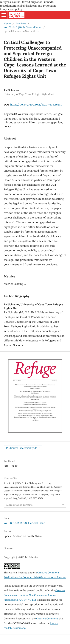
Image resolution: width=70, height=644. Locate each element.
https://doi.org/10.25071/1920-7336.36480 (36, 105)
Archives (21, 24)
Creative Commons (47, 619)
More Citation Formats (19, 505)
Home (7, 24)
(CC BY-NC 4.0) (34, 595)
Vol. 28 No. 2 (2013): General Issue (22, 27)
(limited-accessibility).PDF (24, 448)
